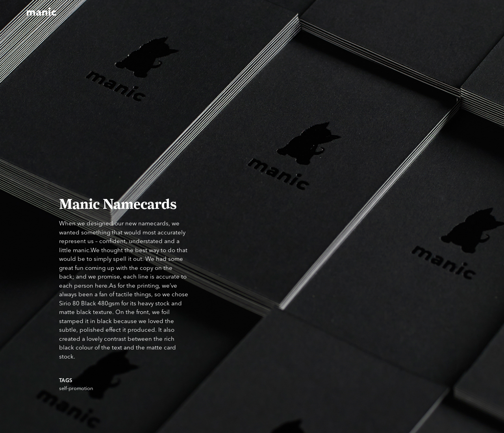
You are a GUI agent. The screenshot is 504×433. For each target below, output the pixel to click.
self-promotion (76, 388)
